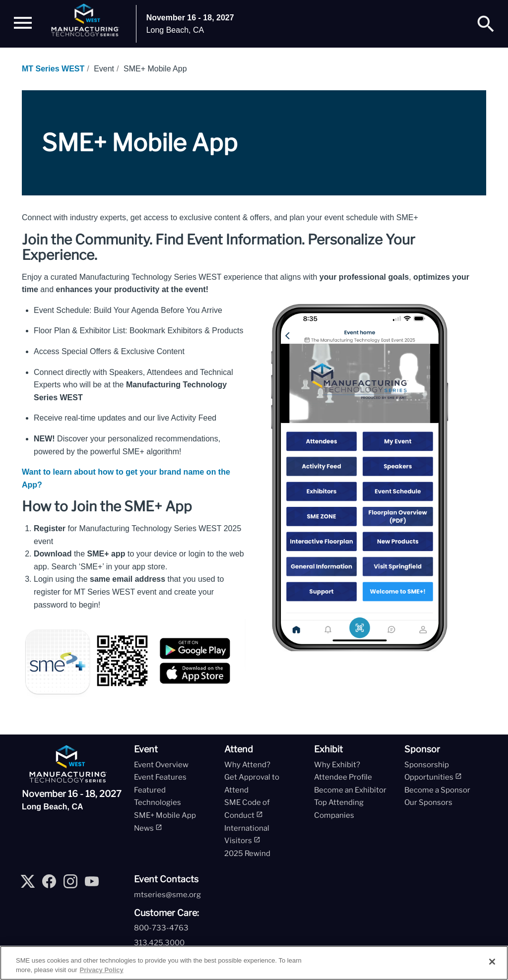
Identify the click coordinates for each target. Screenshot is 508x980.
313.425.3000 (159, 943)
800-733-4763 (161, 928)
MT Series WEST (53, 69)
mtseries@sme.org (167, 895)
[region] (254, 963)
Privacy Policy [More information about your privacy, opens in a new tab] (102, 970)
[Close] (492, 962)
